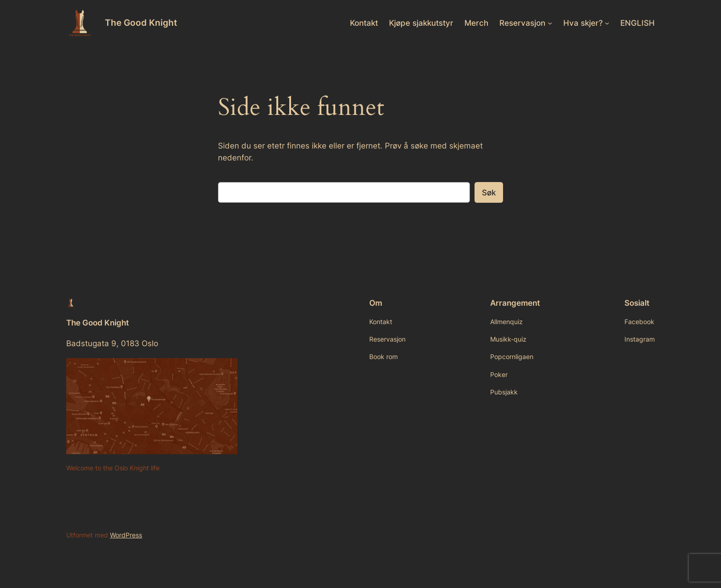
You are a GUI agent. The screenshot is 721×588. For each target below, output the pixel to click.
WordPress (126, 535)
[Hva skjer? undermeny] (607, 23)
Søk (489, 193)
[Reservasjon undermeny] (550, 23)
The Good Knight (141, 23)
